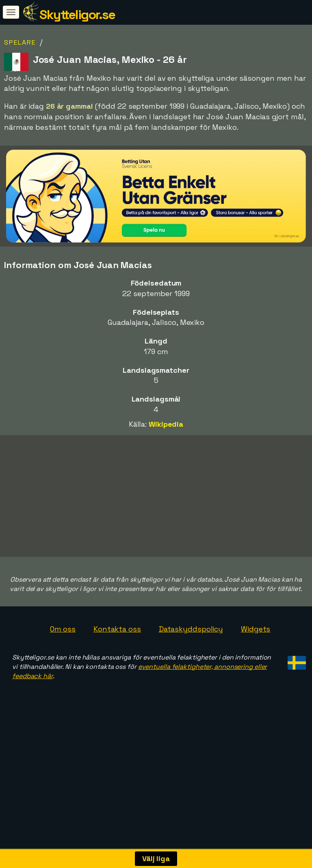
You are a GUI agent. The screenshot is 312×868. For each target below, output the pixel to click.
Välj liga (156, 858)
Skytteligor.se (77, 15)
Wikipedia (166, 424)
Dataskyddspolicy (191, 631)
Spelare (20, 42)
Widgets (256, 631)
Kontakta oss (117, 631)
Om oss (63, 631)
